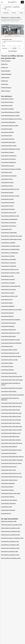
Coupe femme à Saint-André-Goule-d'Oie (11, 376)
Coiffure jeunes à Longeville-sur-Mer (10, 535)
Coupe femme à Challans (7, 152)
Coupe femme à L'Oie (6, 229)
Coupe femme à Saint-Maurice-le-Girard (11, 450)
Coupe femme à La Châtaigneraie (9, 253)
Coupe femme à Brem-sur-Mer (9, 146)
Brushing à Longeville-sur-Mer (9, 521)
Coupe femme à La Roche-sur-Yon (10, 269)
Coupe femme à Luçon (7, 300)
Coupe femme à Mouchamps (8, 336)
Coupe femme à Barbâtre (7, 109)
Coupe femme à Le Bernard (8, 279)
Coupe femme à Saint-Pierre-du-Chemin (11, 463)
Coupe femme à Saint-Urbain (8, 470)
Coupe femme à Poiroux (7, 366)
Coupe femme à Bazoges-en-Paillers (10, 112)
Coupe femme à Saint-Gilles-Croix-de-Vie (12, 403)
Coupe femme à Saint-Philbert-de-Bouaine (12, 460)
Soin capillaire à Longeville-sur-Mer (10, 555)
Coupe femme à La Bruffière (8, 243)
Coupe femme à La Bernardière (9, 233)
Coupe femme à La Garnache (8, 263)
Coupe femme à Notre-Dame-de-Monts (11, 356)
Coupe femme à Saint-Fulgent (9, 391)
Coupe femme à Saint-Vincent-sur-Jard (11, 473)
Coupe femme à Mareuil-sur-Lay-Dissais (11, 310)
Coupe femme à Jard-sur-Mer (9, 213)
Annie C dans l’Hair (7, 39)
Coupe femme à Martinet (7, 313)
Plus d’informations (12, 51)
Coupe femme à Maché (7, 303)
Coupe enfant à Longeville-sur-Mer (10, 541)
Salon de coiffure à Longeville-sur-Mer (11, 558)
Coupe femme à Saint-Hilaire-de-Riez (10, 410)
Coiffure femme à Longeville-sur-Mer (10, 528)
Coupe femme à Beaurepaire (8, 122)
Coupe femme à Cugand (7, 182)
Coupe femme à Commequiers (9, 176)
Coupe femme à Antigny (7, 102)
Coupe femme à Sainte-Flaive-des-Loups (11, 477)
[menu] (2, 2)
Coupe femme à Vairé (6, 507)
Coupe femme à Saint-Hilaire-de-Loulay (11, 406)
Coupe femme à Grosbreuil (8, 209)
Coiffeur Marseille (6, 71)
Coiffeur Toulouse (6, 91)
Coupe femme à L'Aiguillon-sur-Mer (10, 216)
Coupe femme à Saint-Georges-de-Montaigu (12, 395)
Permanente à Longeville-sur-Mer (10, 551)
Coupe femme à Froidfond (8, 203)
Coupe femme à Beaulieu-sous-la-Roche (11, 119)
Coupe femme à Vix (6, 513)
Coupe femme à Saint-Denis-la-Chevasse (12, 388)
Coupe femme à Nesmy (7, 346)
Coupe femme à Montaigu (8, 326)
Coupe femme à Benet (7, 129)
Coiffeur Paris (5, 84)
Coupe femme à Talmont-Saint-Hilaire (11, 493)
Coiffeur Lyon (5, 68)
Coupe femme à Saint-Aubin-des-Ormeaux (12, 380)
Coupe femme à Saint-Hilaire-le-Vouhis (11, 416)
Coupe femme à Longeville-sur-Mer (10, 545)
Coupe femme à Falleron (7, 192)
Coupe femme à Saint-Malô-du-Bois (10, 437)
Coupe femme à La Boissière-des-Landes (12, 236)
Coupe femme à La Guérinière (9, 266)
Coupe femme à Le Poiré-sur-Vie (9, 296)
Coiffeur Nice (4, 81)
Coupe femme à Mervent (7, 316)
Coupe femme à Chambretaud (9, 156)
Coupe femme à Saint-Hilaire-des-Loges (11, 413)
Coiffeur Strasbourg (6, 88)
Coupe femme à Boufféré (7, 132)
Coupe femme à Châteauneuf (9, 162)
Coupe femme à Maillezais (8, 306)
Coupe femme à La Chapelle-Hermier (10, 246)
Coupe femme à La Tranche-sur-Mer (10, 273)
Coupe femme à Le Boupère (8, 283)
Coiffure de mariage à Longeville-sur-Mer (11, 525)
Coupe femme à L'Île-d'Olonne (9, 226)
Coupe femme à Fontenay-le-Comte (10, 196)
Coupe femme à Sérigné (7, 487)
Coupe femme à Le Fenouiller (8, 289)
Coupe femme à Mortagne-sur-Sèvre (10, 333)
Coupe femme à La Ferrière (8, 256)
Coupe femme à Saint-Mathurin (9, 447)
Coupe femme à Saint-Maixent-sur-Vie (11, 433)
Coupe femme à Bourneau (8, 139)
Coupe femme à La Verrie (7, 276)
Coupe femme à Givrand (7, 206)
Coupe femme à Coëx (7, 172)
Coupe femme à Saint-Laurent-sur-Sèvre (11, 430)
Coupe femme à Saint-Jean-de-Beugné (11, 420)
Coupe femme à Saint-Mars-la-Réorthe (11, 440)
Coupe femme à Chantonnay (8, 159)
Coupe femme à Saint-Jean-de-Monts (11, 423)
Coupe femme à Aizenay (7, 99)
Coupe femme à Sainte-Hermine (9, 480)
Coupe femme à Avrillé (7, 106)
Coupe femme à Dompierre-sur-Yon (10, 189)
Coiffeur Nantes (5, 78)
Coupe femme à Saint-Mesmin (9, 453)
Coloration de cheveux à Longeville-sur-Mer (12, 538)
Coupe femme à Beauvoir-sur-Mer (10, 126)
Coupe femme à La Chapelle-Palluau (10, 249)
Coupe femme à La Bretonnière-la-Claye (11, 239)
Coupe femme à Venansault (8, 510)
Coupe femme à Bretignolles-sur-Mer (10, 149)
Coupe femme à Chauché (7, 166)
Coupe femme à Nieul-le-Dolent (9, 350)
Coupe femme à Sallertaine (8, 483)
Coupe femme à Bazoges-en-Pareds (10, 116)
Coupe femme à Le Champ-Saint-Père (11, 286)
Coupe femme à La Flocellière (8, 259)
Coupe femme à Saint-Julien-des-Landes (12, 427)
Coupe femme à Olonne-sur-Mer (9, 360)
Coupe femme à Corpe (7, 179)
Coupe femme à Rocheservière (9, 373)
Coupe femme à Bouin (7, 136)
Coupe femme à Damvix (7, 186)
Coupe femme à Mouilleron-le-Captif (10, 340)
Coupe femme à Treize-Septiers (9, 500)
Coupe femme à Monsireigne (8, 323)
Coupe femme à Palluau (7, 363)
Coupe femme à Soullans (7, 490)
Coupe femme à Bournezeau (8, 142)
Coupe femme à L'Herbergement (9, 219)
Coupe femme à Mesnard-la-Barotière (11, 320)
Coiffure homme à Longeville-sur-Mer (11, 531)
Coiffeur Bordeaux (6, 61)
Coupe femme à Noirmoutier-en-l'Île (10, 353)
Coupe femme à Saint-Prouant (9, 467)
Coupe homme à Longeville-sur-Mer (10, 548)
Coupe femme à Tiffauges (8, 497)
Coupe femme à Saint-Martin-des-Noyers (12, 443)
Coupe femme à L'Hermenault (9, 223)
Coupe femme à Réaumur (7, 370)
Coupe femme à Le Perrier (8, 293)
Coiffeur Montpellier (6, 74)
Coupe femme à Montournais (8, 330)
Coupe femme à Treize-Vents (8, 503)
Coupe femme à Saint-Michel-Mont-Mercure (12, 457)
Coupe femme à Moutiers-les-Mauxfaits (11, 343)
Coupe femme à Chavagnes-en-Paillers (11, 169)
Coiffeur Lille (4, 64)
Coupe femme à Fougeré (7, 199)
